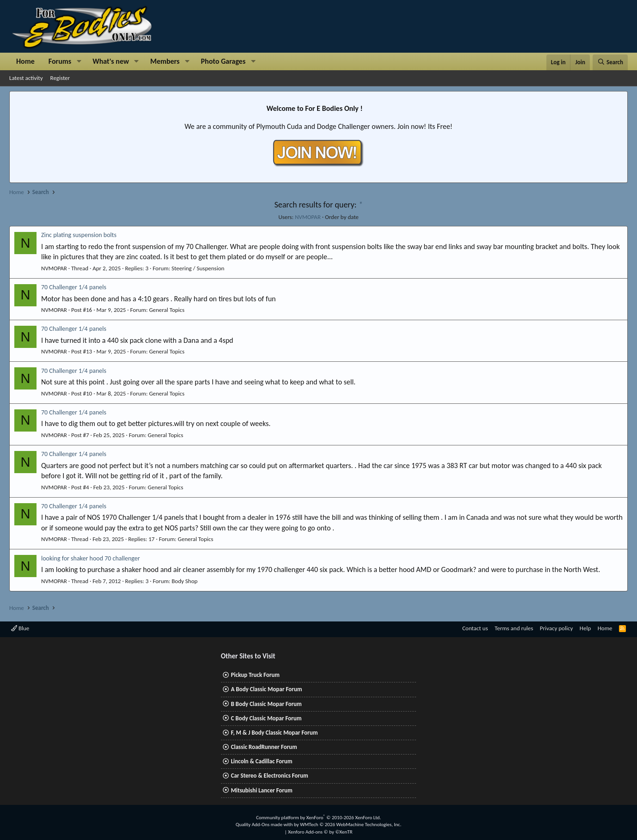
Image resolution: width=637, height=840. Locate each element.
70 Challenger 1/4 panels (74, 287)
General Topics (167, 310)
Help (585, 628)
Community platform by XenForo (318, 818)
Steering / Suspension (198, 268)
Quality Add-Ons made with (265, 825)
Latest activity (26, 78)
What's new (111, 61)
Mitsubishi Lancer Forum (261, 790)
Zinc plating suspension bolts (79, 235)
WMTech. (351, 825)
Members (165, 61)
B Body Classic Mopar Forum (266, 704)
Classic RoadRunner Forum (264, 747)
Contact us (475, 628)
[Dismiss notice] (619, 101)
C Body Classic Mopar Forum (266, 718)
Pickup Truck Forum (255, 675)
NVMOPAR (308, 217)
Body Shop (184, 581)
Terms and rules (514, 628)
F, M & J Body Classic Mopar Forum (274, 733)
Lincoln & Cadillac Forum (261, 761)
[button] (79, 61)
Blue (20, 628)
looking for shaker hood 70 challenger (91, 558)
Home (25, 61)
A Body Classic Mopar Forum (266, 689)
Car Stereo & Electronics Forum (269, 776)
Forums (60, 61)
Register (60, 78)
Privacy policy (557, 628)
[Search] (610, 62)
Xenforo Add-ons (320, 832)
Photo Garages (224, 61)
